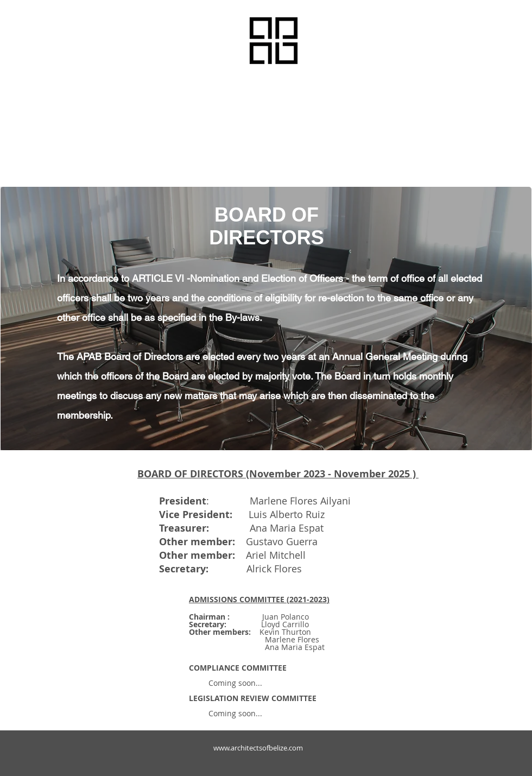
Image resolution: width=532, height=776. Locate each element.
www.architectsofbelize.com (258, 748)
